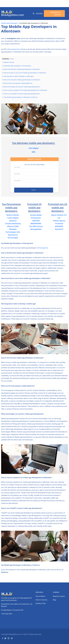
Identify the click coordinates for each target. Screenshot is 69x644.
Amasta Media (36, 215)
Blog (55, 600)
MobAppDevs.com (13, 15)
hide (12, 59)
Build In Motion (13, 215)
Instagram (9, 638)
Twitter (5, 638)
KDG (34, 152)
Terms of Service (41, 600)
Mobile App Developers (10, 23)
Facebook (3, 638)
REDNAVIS (59, 226)
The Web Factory (36, 226)
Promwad (59, 223)
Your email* (34, 175)
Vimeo (12, 638)
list (60, 570)
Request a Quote (56, 13)
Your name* (34, 169)
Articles (39, 13)
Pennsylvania (43, 248)
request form (15, 49)
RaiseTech (59, 229)
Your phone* (34, 182)
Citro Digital (34, 148)
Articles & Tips (41, 603)
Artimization (36, 218)
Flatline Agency (59, 221)
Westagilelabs (36, 229)
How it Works (40, 596)
